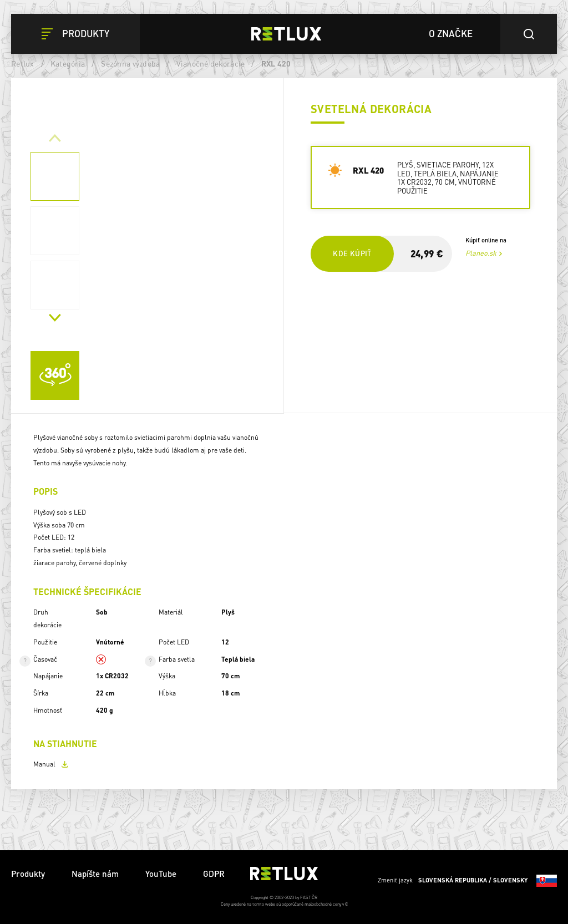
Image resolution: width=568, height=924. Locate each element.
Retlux (23, 63)
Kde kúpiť (352, 253)
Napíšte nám (95, 874)
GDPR (214, 874)
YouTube (161, 874)
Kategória (68, 63)
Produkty (28, 874)
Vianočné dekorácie (211, 63)
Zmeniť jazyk (467, 881)
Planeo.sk (481, 253)
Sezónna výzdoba (130, 63)
